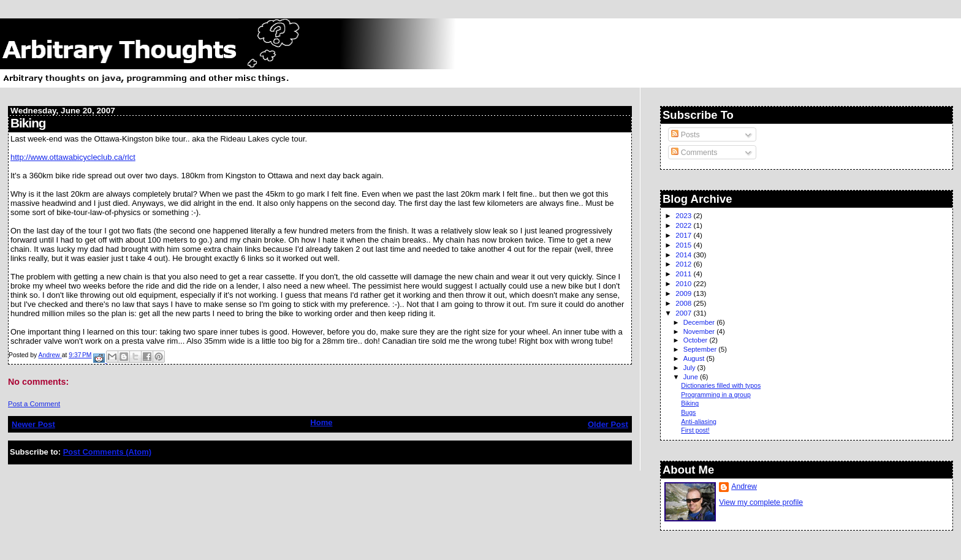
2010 (684, 283)
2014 (684, 255)
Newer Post (33, 424)
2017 (684, 235)
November (700, 331)
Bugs (688, 412)
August (695, 358)
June (692, 377)
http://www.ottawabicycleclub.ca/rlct (73, 157)
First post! (695, 430)
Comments (694, 153)
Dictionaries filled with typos (721, 385)
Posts (685, 135)
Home (321, 422)
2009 (684, 293)
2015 (684, 245)
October (697, 340)
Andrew (744, 486)
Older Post (608, 424)
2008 (684, 303)
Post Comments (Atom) (107, 452)
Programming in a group (716, 395)
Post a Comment (34, 404)
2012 (684, 264)
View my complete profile (761, 502)
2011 (684, 274)
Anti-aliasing (699, 422)
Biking (690, 403)
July (690, 368)
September (701, 349)
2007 (684, 313)
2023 (684, 215)
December (700, 322)
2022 (684, 225)
